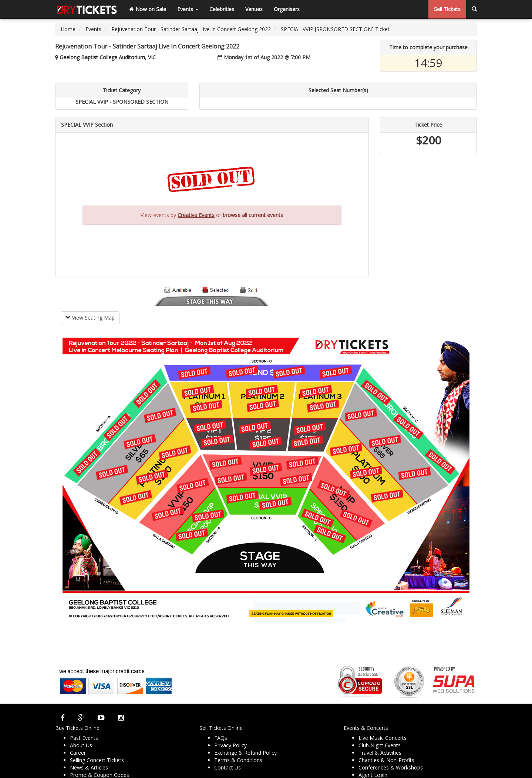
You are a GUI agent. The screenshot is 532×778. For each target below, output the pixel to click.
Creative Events (196, 215)
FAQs (221, 738)
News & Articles (89, 767)
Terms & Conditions (238, 760)
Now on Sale (148, 9)
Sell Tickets (447, 9)
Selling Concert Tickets (97, 760)
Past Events (84, 738)
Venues (254, 9)
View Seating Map (90, 318)
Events (188, 9)
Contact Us (228, 767)
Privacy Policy (230, 745)
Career (78, 753)
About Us (81, 745)
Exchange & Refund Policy (245, 753)
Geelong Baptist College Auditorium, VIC (108, 57)
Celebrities (222, 9)
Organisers (287, 9)
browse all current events (253, 215)
